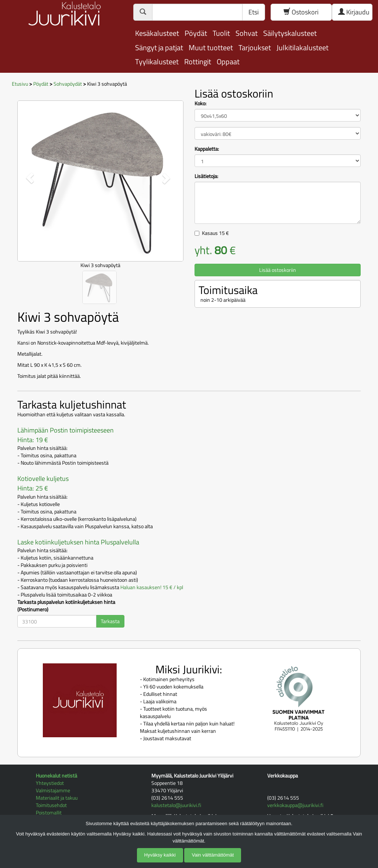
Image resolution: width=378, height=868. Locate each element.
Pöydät (196, 33)
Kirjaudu (354, 12)
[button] (30, 178)
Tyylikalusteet (157, 61)
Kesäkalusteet (157, 33)
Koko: (200, 103)
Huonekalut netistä (56, 775)
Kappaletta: (207, 149)
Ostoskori (301, 12)
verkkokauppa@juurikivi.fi (295, 805)
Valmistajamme (53, 790)
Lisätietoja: (206, 176)
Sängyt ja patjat (159, 47)
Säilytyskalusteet (290, 33)
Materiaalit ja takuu (57, 798)
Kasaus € (215, 233)
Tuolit (221, 33)
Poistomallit (49, 812)
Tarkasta (110, 621)
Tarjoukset (255, 47)
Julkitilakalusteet (303, 47)
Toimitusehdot (51, 805)
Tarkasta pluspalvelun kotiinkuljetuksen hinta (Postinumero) (66, 606)
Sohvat (247, 33)
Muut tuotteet (211, 47)
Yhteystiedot (50, 783)
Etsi (254, 12)
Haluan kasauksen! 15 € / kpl (152, 587)
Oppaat (228, 61)
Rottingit (198, 61)
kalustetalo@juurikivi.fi (176, 805)
